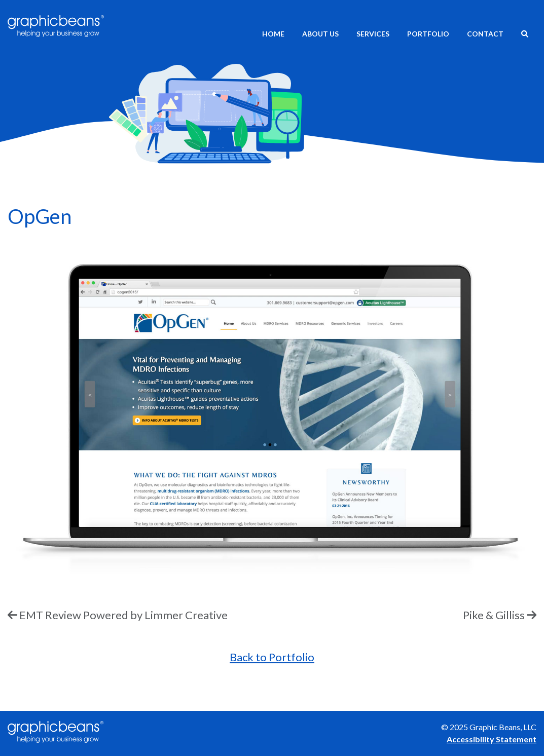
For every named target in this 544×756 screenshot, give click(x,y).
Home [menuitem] (273, 34)
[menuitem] (525, 35)
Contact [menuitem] (485, 34)
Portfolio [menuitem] (428, 34)
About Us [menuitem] (320, 34)
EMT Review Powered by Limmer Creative (123, 615)
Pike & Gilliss (494, 615)
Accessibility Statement (492, 739)
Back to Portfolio (272, 657)
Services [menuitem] (373, 34)
